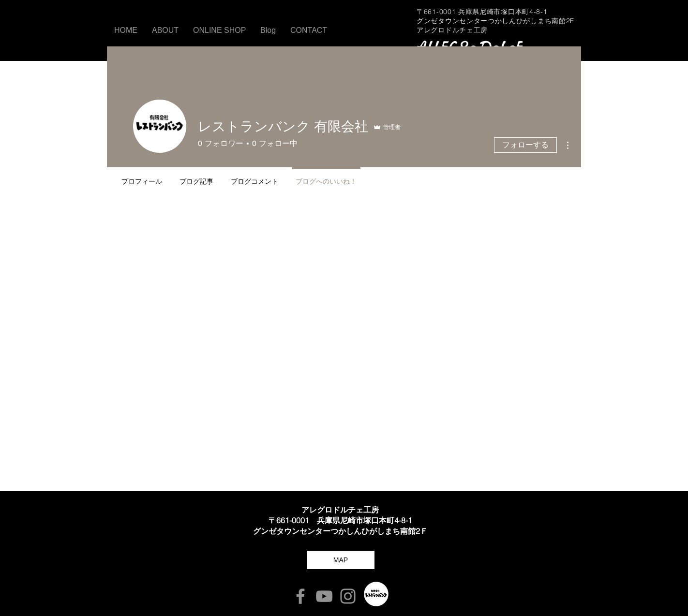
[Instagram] (348, 596)
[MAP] (341, 560)
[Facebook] (300, 596)
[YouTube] (324, 596)
